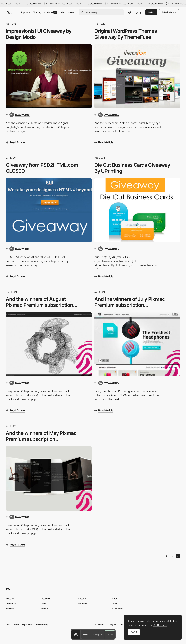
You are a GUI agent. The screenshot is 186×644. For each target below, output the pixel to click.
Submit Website (169, 12)
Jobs (62, 12)
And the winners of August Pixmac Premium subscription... (42, 302)
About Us (117, 604)
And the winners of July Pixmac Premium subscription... (130, 302)
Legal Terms (28, 624)
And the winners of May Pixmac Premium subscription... (41, 436)
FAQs (115, 599)
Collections (11, 604)
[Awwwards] (9, 12)
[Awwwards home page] (76, 634)
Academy (51, 12)
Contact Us (118, 608)
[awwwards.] (20, 115)
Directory (37, 12)
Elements (10, 608)
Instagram (112, 624)
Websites (10, 599)
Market (71, 12)
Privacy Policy (42, 624)
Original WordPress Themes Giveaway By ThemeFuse (126, 34)
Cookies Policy (12, 624)
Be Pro (151, 12)
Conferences (83, 604)
